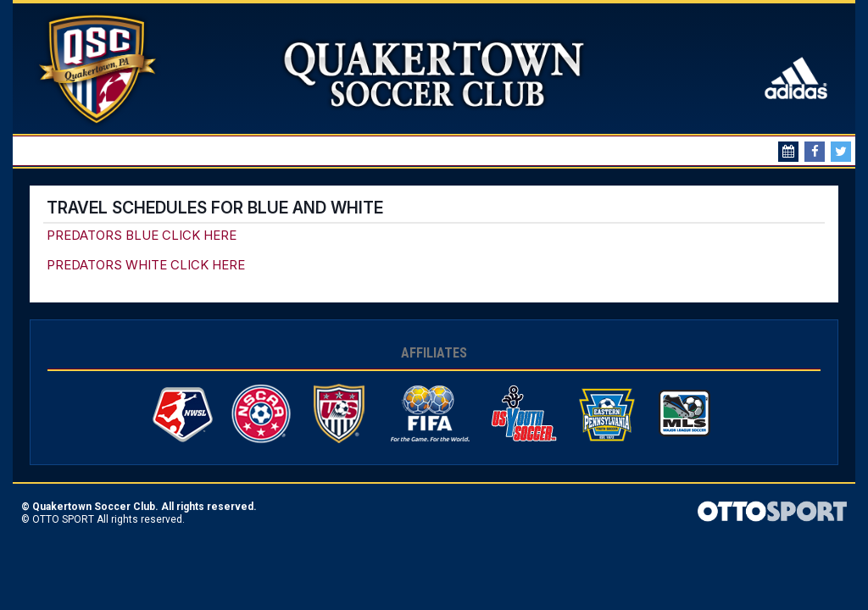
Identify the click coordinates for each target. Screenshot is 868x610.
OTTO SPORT (63, 519)
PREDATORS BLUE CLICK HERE (142, 235)
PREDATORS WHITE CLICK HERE (146, 265)
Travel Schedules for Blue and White (215, 208)
